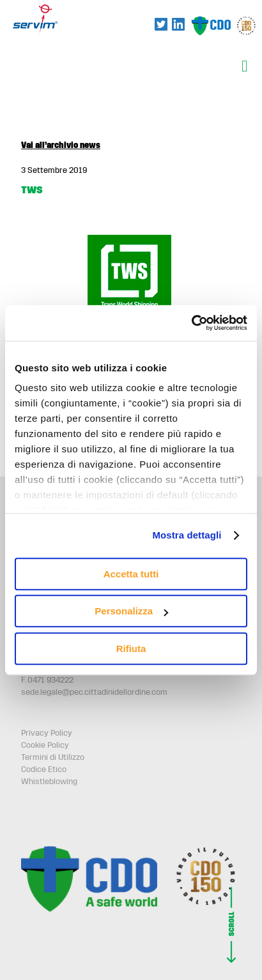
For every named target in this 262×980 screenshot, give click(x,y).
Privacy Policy (47, 733)
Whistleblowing (49, 782)
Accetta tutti (131, 574)
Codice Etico (44, 769)
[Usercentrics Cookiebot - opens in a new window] (191, 323)
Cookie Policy (45, 745)
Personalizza (131, 611)
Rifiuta (131, 649)
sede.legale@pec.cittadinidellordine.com (94, 692)
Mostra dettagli (187, 535)
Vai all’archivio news (61, 145)
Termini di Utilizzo (53, 757)
